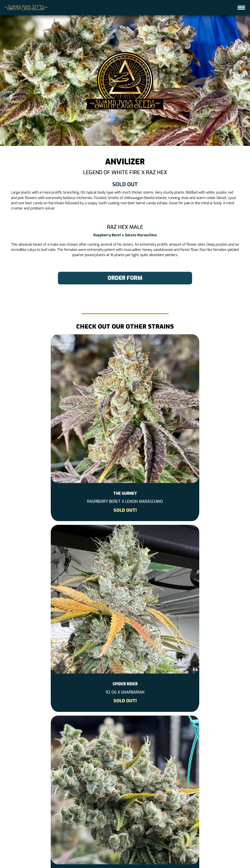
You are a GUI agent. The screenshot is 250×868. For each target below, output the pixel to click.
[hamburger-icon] (241, 8)
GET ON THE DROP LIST (137, 850)
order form (125, 279)
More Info (125, 678)
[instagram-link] (125, 791)
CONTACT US (104, 850)
